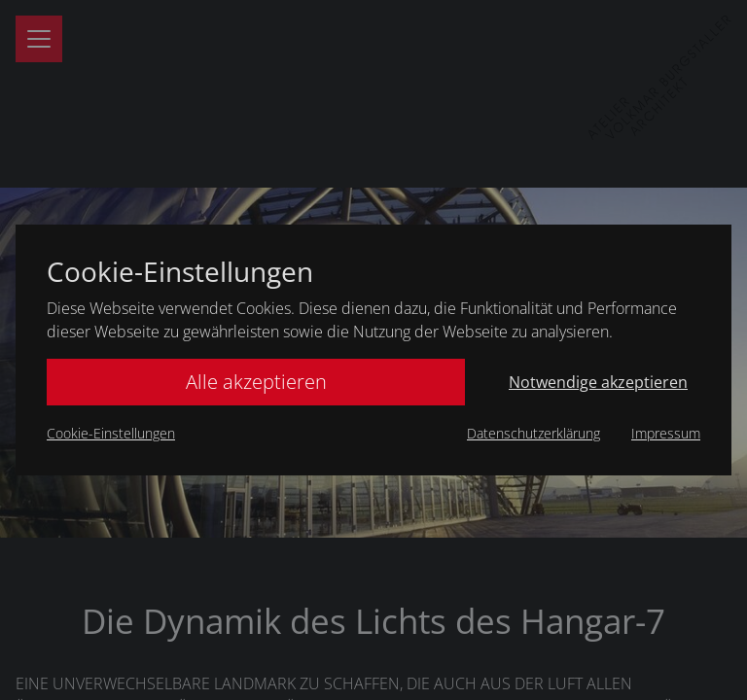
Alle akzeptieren (256, 382)
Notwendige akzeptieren (598, 382)
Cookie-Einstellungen (111, 433)
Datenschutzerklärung (534, 433)
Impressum (666, 433)
